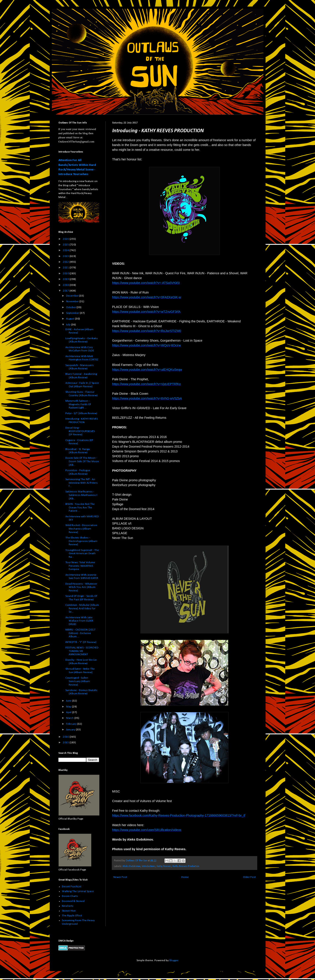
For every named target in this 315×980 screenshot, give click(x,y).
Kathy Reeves (164, 866)
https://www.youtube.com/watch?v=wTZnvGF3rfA (146, 312)
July (69, 325)
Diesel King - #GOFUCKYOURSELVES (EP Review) (80, 431)
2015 (66, 743)
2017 (66, 291)
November (73, 301)
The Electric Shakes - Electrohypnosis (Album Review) (81, 541)
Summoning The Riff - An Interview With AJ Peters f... (81, 483)
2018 (66, 285)
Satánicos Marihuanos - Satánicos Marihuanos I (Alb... (81, 495)
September (73, 313)
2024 (66, 250)
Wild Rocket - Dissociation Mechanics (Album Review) (81, 529)
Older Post (249, 877)
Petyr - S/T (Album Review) (81, 413)
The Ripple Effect (72, 916)
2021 (66, 268)
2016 (66, 737)
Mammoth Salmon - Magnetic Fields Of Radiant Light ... (78, 404)
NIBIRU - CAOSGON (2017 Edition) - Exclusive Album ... (80, 633)
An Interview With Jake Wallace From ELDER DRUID (79, 621)
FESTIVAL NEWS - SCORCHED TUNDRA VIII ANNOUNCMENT (82, 651)
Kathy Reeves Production (186, 866)
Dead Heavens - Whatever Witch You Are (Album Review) (81, 587)
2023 (66, 256)
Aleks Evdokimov (131, 866)
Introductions (149, 866)
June (69, 701)
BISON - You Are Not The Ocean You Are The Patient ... (80, 507)
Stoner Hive (69, 911)
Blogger (174, 960)
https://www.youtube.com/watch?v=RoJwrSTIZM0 (147, 331)
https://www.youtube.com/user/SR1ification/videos (147, 830)
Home (185, 877)
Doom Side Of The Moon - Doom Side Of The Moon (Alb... (82, 461)
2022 (66, 262)
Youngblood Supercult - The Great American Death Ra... (82, 554)
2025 (66, 245)
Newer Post (120, 877)
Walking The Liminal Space (78, 891)
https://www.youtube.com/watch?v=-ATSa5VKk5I (146, 283)
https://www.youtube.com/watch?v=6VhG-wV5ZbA (147, 398)
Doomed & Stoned (73, 901)
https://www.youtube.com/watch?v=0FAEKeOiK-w (147, 297)
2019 (66, 279)
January (71, 730)
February (72, 724)
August (71, 319)
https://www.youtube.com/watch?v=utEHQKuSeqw (147, 370)
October (71, 307)
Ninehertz (68, 906)
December (73, 296)
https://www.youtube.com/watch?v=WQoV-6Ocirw (147, 345)
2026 (66, 239)
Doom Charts (70, 896)
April (69, 712)
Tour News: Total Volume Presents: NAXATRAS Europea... (80, 566)
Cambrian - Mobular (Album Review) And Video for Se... (82, 608)
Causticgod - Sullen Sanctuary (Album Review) (78, 681)
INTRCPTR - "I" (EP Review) (81, 642)
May (69, 707)
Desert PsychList (72, 887)
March (70, 718)
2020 (66, 274)
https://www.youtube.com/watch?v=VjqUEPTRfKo (147, 384)
